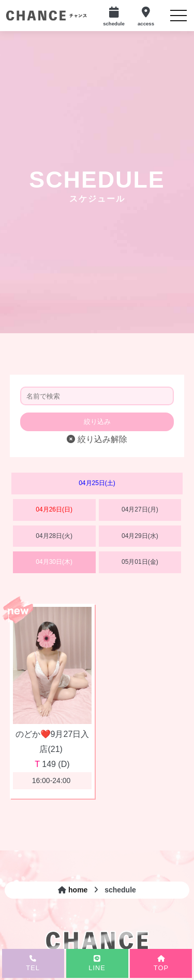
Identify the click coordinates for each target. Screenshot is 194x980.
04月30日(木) (54, 562)
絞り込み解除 (97, 439)
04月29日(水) (140, 536)
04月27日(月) (140, 509)
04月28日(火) (54, 536)
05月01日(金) (140, 562)
